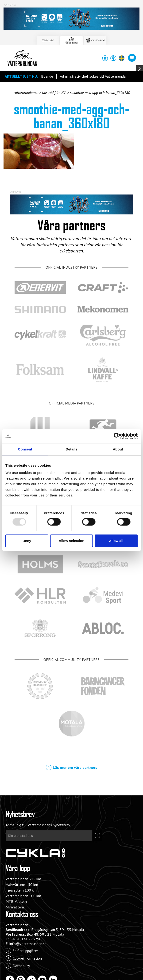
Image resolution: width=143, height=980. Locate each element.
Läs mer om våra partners (75, 767)
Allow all (116, 541)
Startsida (105, 58)
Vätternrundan (22, 58)
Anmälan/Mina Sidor (113, 58)
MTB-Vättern (16, 901)
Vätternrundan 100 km (23, 896)
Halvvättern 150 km (22, 885)
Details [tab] (72, 449)
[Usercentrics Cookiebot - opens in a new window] (117, 436)
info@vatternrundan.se (28, 944)
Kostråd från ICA (54, 92)
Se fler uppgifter (25, 951)
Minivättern (15, 907)
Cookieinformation (27, 958)
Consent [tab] (25, 449)
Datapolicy (21, 966)
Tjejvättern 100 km (21, 890)
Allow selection (71, 541)
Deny (27, 541)
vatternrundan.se (26, 92)
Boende (47, 76)
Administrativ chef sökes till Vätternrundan (94, 76)
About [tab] (118, 449)
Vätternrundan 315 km (23, 879)
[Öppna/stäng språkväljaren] (121, 58)
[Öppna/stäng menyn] (132, 58)
